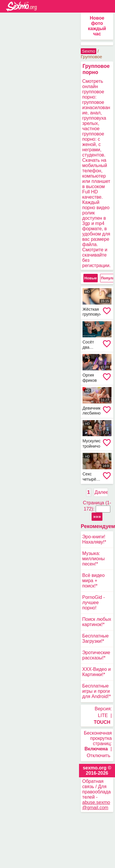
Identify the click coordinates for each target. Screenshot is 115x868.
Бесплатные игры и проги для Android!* (97, 691)
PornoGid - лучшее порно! (93, 603)
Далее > (101, 492)
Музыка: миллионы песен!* (93, 559)
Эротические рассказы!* (96, 655)
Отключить (98, 756)
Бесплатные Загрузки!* (96, 638)
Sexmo (89, 51)
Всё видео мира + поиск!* (93, 581)
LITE (103, 715)
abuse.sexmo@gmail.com (96, 805)
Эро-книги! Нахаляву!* (94, 539)
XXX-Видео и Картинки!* (96, 672)
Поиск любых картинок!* (97, 622)
